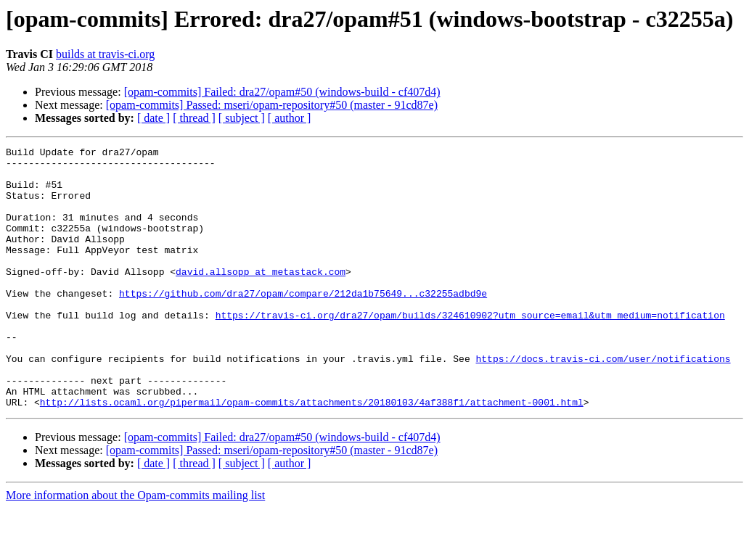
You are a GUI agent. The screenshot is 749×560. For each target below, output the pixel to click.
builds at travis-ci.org (105, 54)
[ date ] (154, 118)
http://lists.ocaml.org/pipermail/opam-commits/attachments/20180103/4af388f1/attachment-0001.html (312, 454)
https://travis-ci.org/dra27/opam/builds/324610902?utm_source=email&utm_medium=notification (470, 350)
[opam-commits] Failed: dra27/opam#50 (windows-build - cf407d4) (282, 92)
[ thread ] (194, 118)
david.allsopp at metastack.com (261, 297)
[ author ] (290, 118)
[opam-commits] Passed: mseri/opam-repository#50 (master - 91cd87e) (272, 105)
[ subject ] (242, 118)
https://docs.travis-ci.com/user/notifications (603, 402)
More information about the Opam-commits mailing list (135, 547)
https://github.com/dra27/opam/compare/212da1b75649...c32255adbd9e (303, 324)
